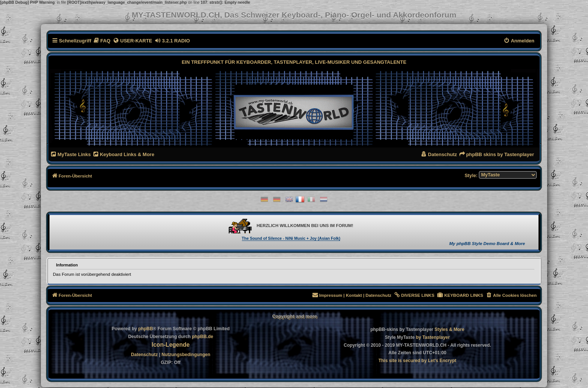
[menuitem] (102, 41)
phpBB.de (203, 337)
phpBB (146, 329)
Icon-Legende (170, 345)
